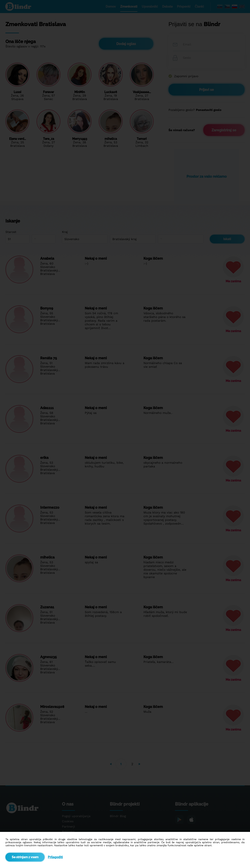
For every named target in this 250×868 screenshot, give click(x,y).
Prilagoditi (55, 857)
